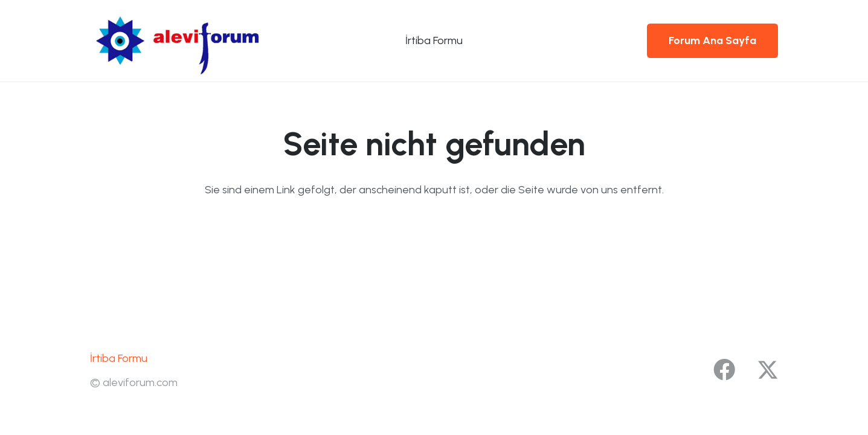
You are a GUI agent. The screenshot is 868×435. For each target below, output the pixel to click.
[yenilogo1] (184, 41)
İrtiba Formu (119, 358)
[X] (768, 370)
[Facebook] (724, 370)
